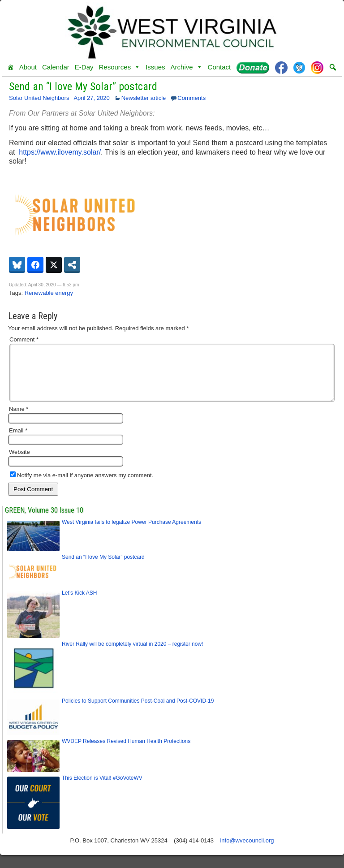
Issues (155, 67)
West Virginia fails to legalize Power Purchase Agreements (131, 533)
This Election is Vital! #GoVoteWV (102, 789)
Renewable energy (49, 293)
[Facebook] (281, 67)
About (28, 67)
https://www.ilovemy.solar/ (60, 152)
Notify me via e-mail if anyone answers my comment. (82, 486)
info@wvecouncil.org (247, 851)
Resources (119, 67)
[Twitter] (299, 67)
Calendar (56, 67)
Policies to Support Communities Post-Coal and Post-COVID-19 (138, 712)
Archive (187, 67)
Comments (191, 98)
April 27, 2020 (91, 98)
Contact (219, 67)
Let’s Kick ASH (79, 604)
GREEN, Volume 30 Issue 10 (44, 521)
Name (19, 420)
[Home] (11, 67)
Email (18, 441)
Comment (24, 339)
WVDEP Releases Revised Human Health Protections (126, 752)
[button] (333, 67)
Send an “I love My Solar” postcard (83, 86)
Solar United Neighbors (39, 98)
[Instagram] (317, 67)
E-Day (84, 67)
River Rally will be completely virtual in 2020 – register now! (132, 655)
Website (19, 463)
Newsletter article (144, 98)
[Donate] (253, 67)
